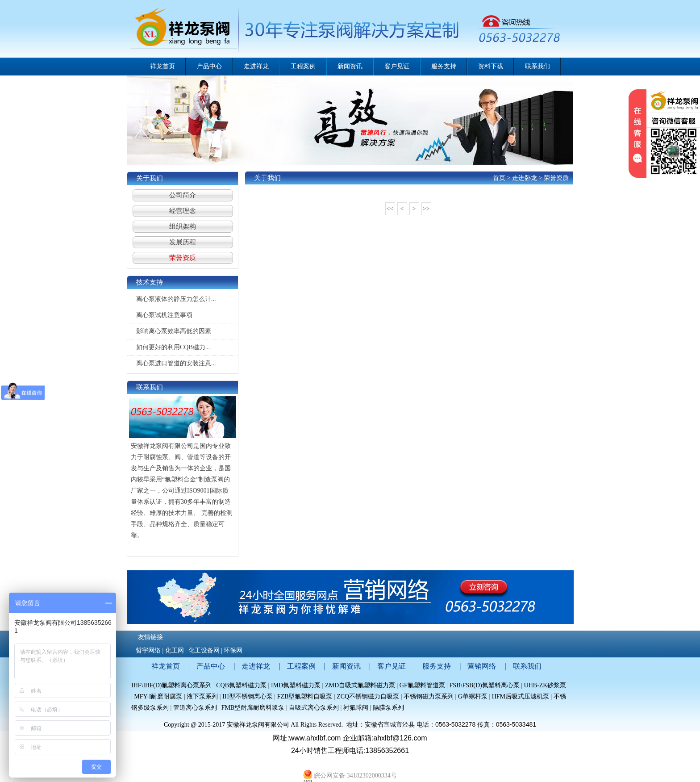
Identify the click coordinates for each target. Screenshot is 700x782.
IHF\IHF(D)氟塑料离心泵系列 (171, 685)
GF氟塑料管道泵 (422, 685)
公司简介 (183, 195)
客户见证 (392, 666)
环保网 (233, 650)
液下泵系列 (203, 696)
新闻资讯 (346, 666)
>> (426, 209)
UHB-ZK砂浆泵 (545, 685)
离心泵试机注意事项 (164, 315)
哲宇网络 (148, 650)
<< (390, 209)
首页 (499, 178)
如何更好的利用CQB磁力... (173, 347)
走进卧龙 (525, 178)
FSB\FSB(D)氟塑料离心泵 (485, 685)
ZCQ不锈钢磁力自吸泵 (368, 696)
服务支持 (437, 666)
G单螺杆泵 (473, 696)
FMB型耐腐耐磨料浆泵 (253, 708)
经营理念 (183, 211)
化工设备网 (204, 650)
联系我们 (527, 666)
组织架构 (183, 226)
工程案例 (301, 666)
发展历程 (183, 242)
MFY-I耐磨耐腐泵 (158, 696)
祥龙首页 (162, 66)
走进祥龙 (256, 666)
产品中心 (211, 666)
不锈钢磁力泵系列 (429, 696)
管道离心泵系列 (195, 708)
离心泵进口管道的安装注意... (176, 363)
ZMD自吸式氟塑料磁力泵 (360, 685)
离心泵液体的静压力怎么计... (176, 299)
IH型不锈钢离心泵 (248, 696)
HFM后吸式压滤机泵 (521, 696)
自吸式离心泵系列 (314, 708)
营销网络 (482, 666)
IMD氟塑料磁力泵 (296, 685)
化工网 (175, 650)
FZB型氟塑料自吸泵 (305, 696)
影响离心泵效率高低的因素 (174, 331)
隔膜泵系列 (388, 708)
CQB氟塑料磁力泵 (241, 685)
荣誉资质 (183, 258)
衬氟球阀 (356, 708)
